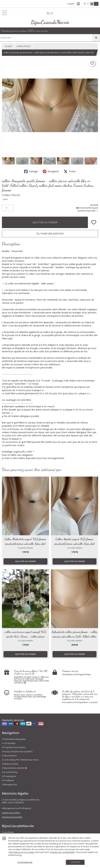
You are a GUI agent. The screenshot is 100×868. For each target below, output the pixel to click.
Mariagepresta (9, 784)
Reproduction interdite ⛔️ (14, 768)
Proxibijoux (8, 780)
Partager (31, 171)
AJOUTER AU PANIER (45, 222)
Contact (71, 4)
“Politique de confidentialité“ (62, 852)
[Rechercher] (96, 38)
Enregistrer (51, 171)
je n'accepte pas (25, 862)
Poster (70, 171)
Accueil (8, 46)
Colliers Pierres (23, 46)
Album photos (9, 756)
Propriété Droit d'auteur (14, 747)
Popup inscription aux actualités (17, 752)
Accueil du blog (10, 772)
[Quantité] (8, 208)
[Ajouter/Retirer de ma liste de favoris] (94, 222)
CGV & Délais (9, 743)
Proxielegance (9, 776)
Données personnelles (12, 817)
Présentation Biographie (14, 739)
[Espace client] (78, 4)
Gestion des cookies (11, 813)
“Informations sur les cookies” (22, 852)
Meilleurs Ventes (10, 764)
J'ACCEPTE (75, 862)
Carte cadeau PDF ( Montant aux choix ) (20, 760)
